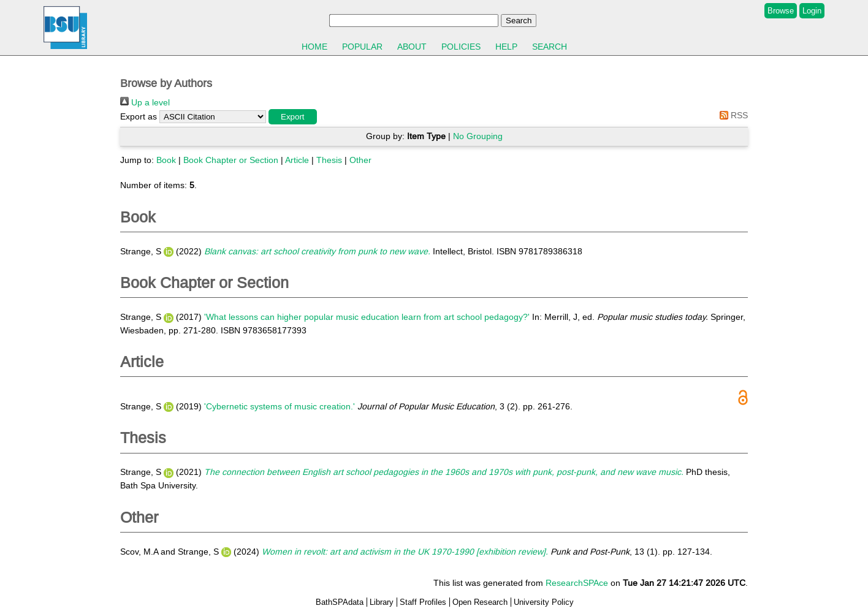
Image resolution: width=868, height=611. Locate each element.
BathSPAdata (340, 602)
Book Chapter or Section (231, 160)
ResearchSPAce (577, 583)
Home (314, 47)
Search (550, 47)
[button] (293, 117)
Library (382, 602)
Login (812, 11)
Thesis (329, 160)
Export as (139, 116)
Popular (362, 47)
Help (506, 47)
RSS (732, 115)
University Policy (544, 602)
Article (297, 160)
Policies (461, 47)
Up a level (145, 102)
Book (166, 160)
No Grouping (478, 136)
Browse (781, 11)
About (412, 47)
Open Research (480, 602)
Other (360, 160)
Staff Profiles (423, 602)
